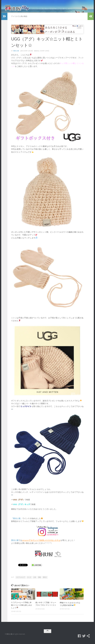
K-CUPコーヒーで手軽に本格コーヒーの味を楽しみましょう (22, 607)
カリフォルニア (21, 580)
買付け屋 (16, 53)
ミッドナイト (26, 409)
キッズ (29, 580)
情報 (39, 580)
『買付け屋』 (17, 521)
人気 (35, 580)
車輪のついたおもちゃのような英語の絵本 (70, 606)
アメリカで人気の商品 (19, 19)
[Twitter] (84, 638)
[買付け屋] (88, 638)
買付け (45, 580)
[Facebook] (79, 638)
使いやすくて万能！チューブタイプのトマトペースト (46, 606)
